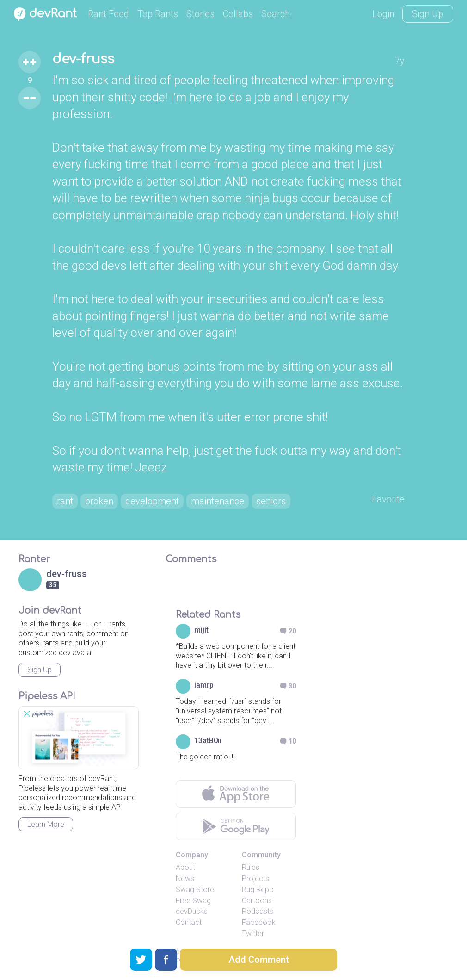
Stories (200, 14)
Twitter (253, 933)
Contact (189, 922)
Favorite (388, 499)
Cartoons (257, 901)
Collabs (238, 14)
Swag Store (195, 890)
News (185, 878)
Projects (255, 878)
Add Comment (259, 960)
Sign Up (428, 14)
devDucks (192, 911)
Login (383, 14)
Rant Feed (108, 14)
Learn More (46, 824)
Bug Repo (258, 890)
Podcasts (258, 911)
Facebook (259, 922)
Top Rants (158, 14)
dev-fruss (83, 59)
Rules (251, 867)
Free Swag (193, 901)
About (185, 867)
